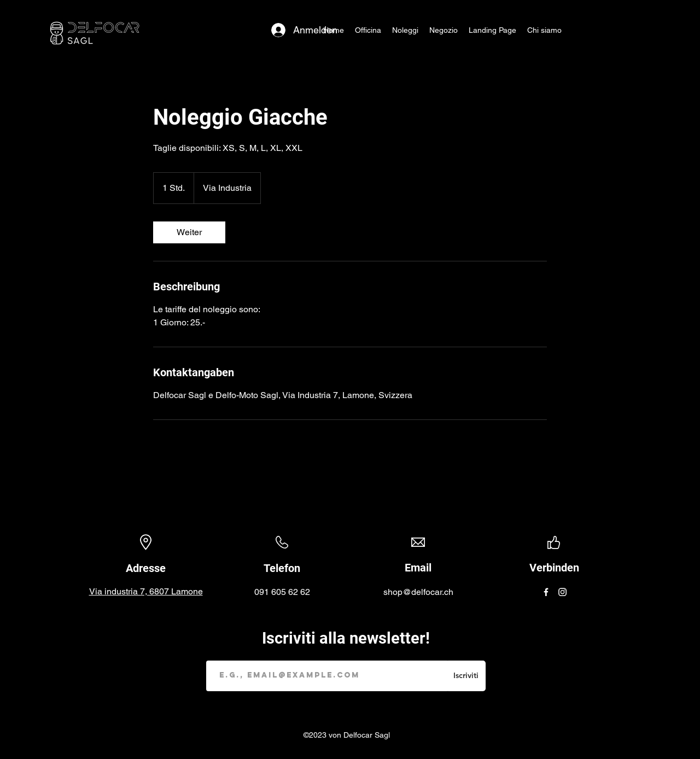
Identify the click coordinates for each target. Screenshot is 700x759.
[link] (189, 232)
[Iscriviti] (466, 676)
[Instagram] (562, 592)
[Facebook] (546, 592)
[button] (405, 30)
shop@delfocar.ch (418, 592)
